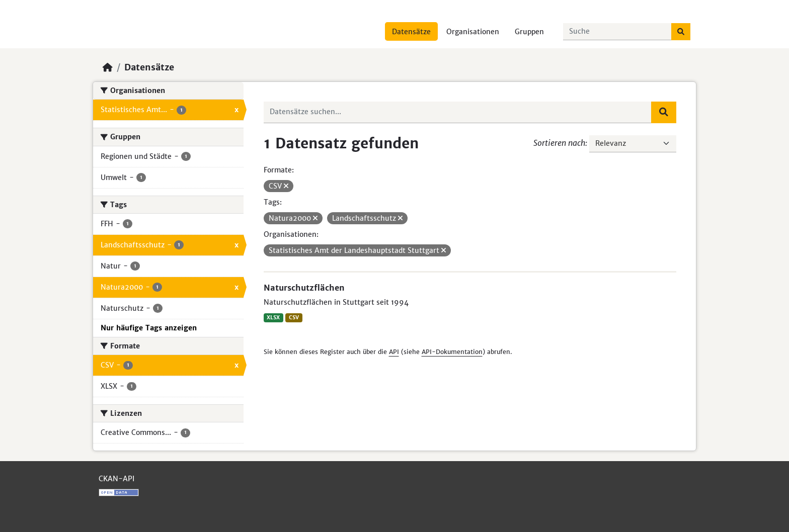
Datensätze (411, 32)
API (394, 352)
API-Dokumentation (452, 352)
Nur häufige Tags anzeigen (149, 328)
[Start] (108, 67)
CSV (294, 318)
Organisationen (473, 32)
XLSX (273, 318)
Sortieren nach (559, 143)
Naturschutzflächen (304, 288)
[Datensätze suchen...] (617, 32)
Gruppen (529, 32)
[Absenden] (681, 32)
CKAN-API (116, 479)
